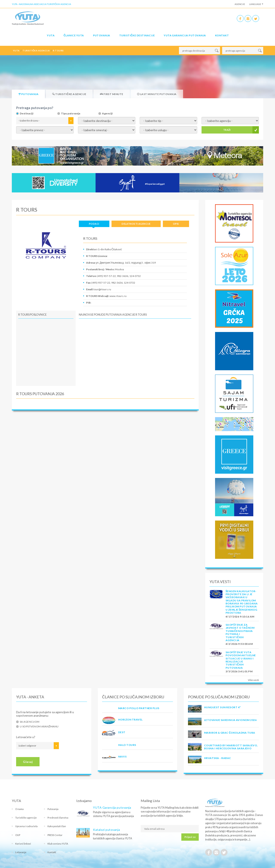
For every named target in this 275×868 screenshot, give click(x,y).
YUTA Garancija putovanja (112, 807)
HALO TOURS (127, 745)
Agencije (240, 4)
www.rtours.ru (118, 296)
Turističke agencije (26, 818)
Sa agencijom (30, 722)
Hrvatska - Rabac (218, 758)
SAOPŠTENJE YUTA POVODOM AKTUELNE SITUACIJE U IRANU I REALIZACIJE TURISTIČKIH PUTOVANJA (241, 660)
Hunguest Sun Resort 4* (222, 707)
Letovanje (21, 852)
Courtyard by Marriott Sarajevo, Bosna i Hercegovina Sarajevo (231, 747)
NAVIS (122, 757)
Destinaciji (27, 114)
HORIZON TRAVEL (130, 720)
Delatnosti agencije (136, 224)
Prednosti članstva (58, 818)
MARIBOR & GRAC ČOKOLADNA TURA (230, 733)
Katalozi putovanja (106, 830)
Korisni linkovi (23, 844)
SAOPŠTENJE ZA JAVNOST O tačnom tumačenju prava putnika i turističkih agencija (240, 632)
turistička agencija (36, 51)
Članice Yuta (74, 35)
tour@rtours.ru (102, 289)
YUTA (51, 35)
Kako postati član (57, 826)
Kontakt (222, 35)
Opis (176, 224)
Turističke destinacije (137, 35)
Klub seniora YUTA (58, 844)
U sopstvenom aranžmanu (39, 727)
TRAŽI (227, 130)
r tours (58, 51)
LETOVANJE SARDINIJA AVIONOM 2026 (230, 720)
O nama (19, 809)
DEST (122, 732)
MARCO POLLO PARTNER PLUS (139, 708)
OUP (18, 835)
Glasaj (28, 762)
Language (255, 4)
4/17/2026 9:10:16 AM (240, 617)
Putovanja (102, 35)
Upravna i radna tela (26, 826)
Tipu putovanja (71, 114)
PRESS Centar (55, 835)
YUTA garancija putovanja (185, 35)
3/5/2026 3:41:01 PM (239, 671)
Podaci (94, 224)
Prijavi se (190, 837)
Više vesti (253, 680)
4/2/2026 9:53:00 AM (239, 644)
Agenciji (107, 114)
